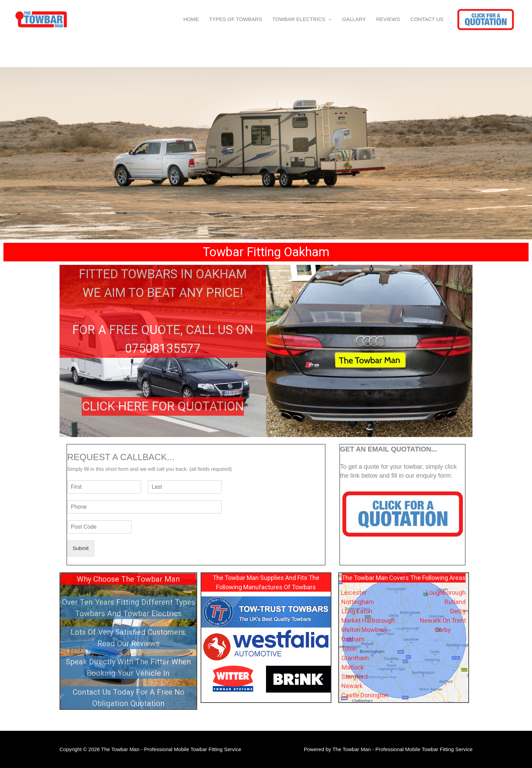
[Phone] (144, 507)
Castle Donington (365, 695)
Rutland (455, 602)
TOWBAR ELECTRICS (299, 19)
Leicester (354, 593)
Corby (443, 630)
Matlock (353, 667)
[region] (266, 153)
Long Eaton (357, 611)
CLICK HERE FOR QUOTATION (163, 406)
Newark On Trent (443, 620)
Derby (458, 611)
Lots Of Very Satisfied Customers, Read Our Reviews (128, 637)
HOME (191, 19)
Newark (352, 686)
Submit (81, 548)
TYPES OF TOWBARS (236, 19)
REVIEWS (388, 19)
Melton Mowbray (364, 630)
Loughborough (446, 593)
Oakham (353, 639)
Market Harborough (368, 620)
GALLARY (354, 19)
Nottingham (358, 602)
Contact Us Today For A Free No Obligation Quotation (129, 697)
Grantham (355, 658)
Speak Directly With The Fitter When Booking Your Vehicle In (128, 667)
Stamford (354, 677)
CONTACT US (427, 19)
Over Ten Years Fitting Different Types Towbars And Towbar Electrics (129, 607)
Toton (349, 649)
